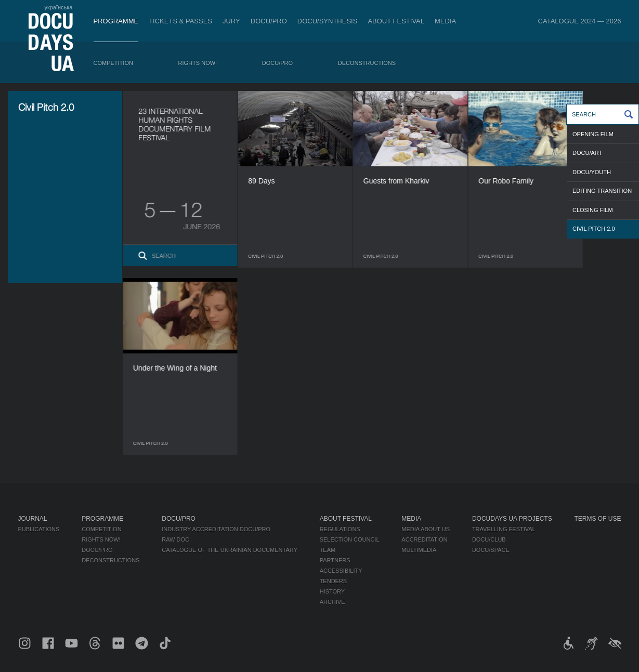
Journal (33, 519)
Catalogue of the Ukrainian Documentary (230, 550)
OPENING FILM (593, 134)
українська (58, 7)
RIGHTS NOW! (198, 63)
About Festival (396, 21)
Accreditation (424, 539)
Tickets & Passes (180, 21)
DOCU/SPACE (491, 550)
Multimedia (419, 550)
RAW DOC (175, 539)
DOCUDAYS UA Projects (512, 519)
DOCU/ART (587, 153)
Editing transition (602, 191)
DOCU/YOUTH (592, 172)
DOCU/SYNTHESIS (328, 21)
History (332, 591)
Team (328, 550)
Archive (332, 602)
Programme (116, 21)
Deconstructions (367, 63)
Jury (231, 21)
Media (445, 21)
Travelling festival (504, 529)
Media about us (426, 529)
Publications (39, 529)
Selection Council (350, 539)
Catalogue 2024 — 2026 (580, 21)
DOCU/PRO (269, 21)
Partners (335, 560)
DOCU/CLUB (489, 539)
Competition (113, 63)
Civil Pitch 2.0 (594, 229)
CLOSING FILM (593, 210)
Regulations (340, 529)
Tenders (334, 581)
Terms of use (598, 519)
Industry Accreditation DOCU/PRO (216, 529)
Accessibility (341, 571)
